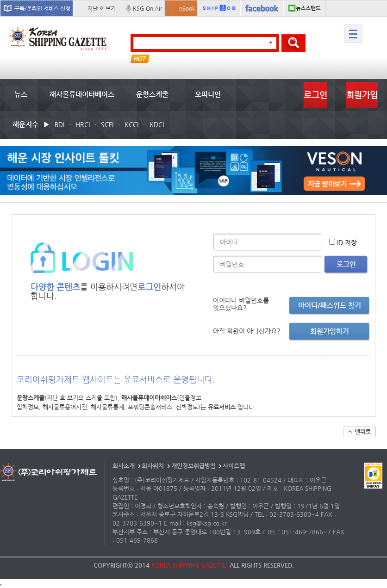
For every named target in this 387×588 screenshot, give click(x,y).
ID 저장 (347, 242)
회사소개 (124, 466)
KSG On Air (147, 8)
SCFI (107, 124)
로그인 (315, 95)
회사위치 (153, 466)
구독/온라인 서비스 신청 (42, 8)
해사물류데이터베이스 (82, 94)
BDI (59, 124)
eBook (187, 8)
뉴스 (21, 94)
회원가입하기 (330, 331)
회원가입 (362, 95)
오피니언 (208, 94)
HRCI (83, 124)
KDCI (157, 124)
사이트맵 (234, 466)
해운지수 (25, 124)
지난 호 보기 (102, 8)
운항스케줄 (152, 94)
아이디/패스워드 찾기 (330, 305)
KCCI (131, 124)
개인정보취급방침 (193, 466)
